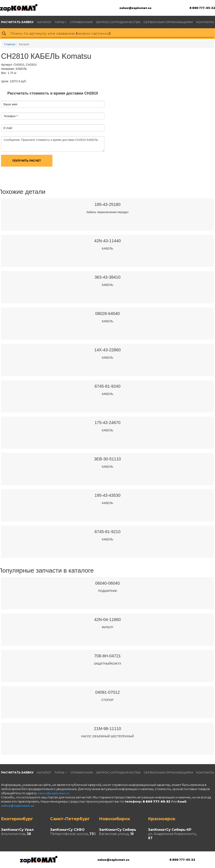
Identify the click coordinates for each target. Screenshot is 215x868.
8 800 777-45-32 (202, 8)
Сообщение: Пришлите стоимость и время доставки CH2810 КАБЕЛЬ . (53, 144)
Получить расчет (27, 161)
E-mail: (8, 128)
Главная (10, 44)
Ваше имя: (11, 104)
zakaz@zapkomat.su (135, 8)
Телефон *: (11, 116)
